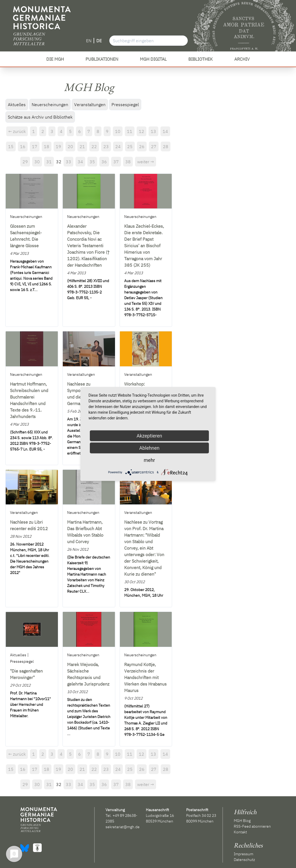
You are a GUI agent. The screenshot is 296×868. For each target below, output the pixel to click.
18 (47, 146)
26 (142, 146)
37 (116, 162)
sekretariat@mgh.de (123, 827)
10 (118, 131)
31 (49, 162)
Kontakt (240, 832)
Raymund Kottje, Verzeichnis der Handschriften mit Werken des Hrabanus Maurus (145, 677)
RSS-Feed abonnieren (252, 826)
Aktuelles (17, 105)
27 (154, 146)
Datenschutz (244, 860)
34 (80, 162)
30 (37, 162)
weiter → (146, 162)
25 (130, 146)
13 (153, 131)
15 (11, 146)
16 (23, 146)
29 (25, 162)
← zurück (17, 131)
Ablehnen (149, 448)
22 (94, 146)
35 (92, 162)
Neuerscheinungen (50, 105)
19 (58, 146)
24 (118, 146)
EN (89, 41)
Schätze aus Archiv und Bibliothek (40, 117)
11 (130, 131)
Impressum (244, 854)
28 (166, 146)
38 (128, 162)
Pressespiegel (125, 105)
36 (104, 162)
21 (82, 146)
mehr (149, 460)
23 (106, 146)
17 (35, 146)
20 (70, 146)
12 (142, 131)
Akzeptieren (149, 436)
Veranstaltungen (90, 105)
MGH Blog (242, 821)
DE (99, 41)
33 (68, 162)
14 (165, 131)
